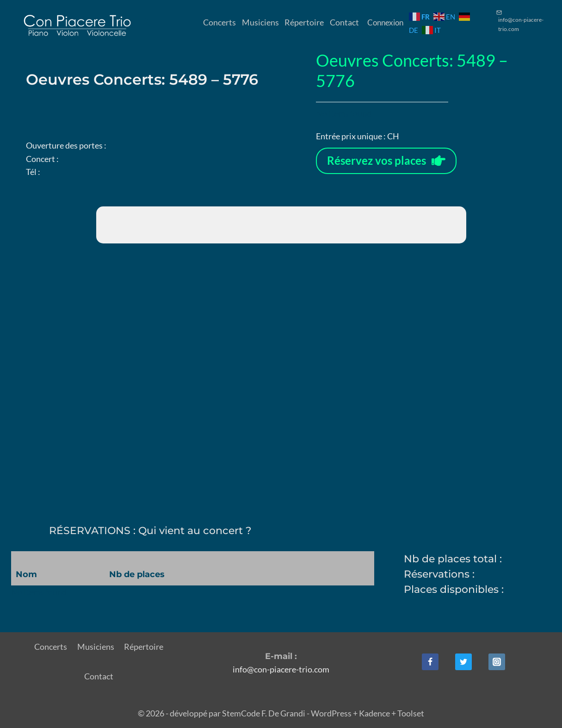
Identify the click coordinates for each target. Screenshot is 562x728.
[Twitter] (463, 662)
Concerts (219, 22)
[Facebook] (430, 662)
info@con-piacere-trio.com (281, 669)
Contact (344, 22)
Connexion (385, 22)
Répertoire (304, 22)
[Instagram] (497, 662)
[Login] (146, 22)
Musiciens (260, 22)
